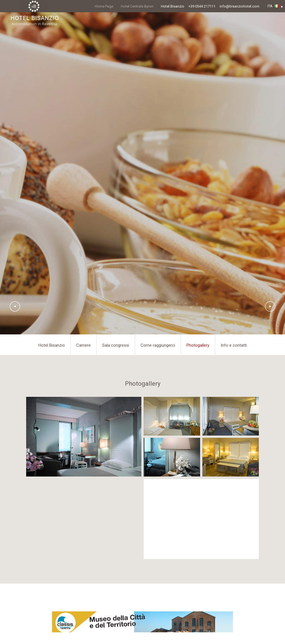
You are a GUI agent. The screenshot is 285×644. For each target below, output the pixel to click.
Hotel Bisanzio (173, 6)
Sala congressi (116, 345)
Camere (83, 345)
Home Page (104, 6)
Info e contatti (234, 345)
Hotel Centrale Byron (137, 6)
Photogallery (198, 345)
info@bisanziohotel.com (239, 6)
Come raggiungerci (158, 345)
